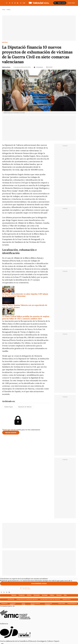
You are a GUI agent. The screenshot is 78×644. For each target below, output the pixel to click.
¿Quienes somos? (13, 604)
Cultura (52, 595)
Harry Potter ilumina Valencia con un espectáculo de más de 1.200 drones (25, 306)
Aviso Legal (24, 604)
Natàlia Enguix (9, 407)
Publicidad (62, 603)
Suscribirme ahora (39, 584)
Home (4, 10)
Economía (37, 595)
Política (5, 42)
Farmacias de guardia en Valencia (27, 599)
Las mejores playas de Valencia (50, 599)
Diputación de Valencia (25, 407)
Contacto (4, 603)
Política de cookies (48, 604)
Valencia (14, 595)
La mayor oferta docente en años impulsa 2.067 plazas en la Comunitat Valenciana (25, 295)
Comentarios (38, 67)
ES (24, 3)
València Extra (6, 67)
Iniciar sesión (11, 433)
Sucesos (59, 595)
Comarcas (22, 595)
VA (21, 3)
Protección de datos (35, 604)
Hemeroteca (66, 599)
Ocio (65, 595)
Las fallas (11, 599)
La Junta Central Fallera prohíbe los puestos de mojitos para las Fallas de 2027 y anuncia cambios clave (26, 317)
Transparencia (72, 603)
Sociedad (45, 595)
